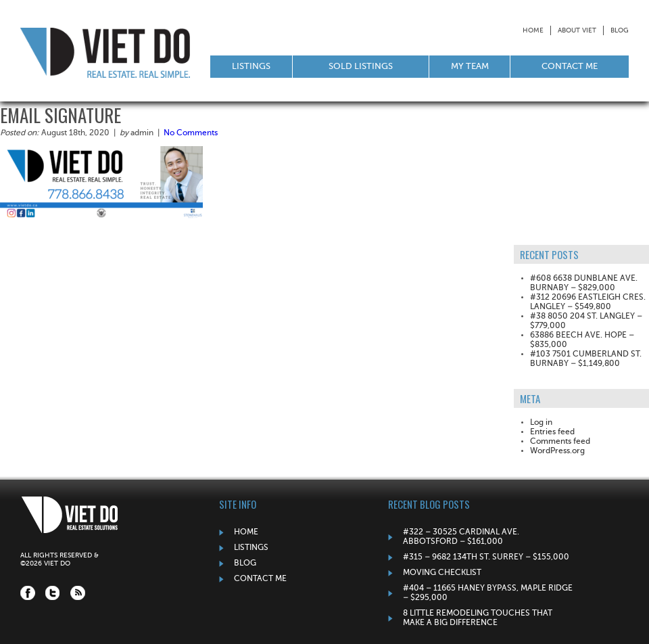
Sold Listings (361, 67)
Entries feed (552, 432)
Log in (541, 423)
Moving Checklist (442, 573)
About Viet (577, 30)
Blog (620, 30)
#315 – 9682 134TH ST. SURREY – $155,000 (486, 557)
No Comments (191, 133)
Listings (251, 67)
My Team (470, 67)
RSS (78, 593)
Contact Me (570, 67)
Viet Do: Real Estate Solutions (105, 52)
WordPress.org (557, 451)
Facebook (28, 593)
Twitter (53, 593)
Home (533, 30)
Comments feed (560, 442)
